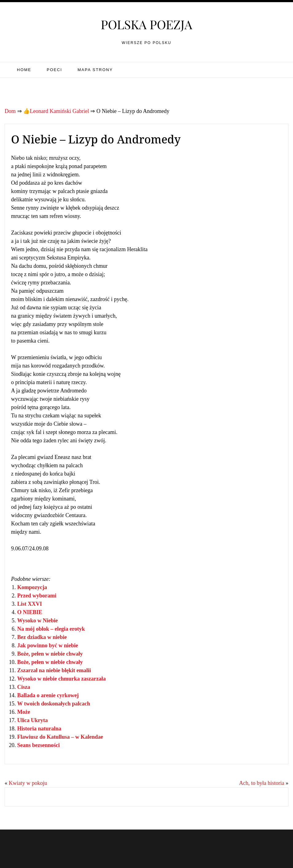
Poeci (54, 70)
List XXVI (30, 604)
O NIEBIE (30, 612)
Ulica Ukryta (32, 720)
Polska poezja (146, 24)
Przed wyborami (37, 596)
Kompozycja (32, 587)
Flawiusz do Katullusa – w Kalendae (60, 737)
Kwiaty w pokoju (28, 783)
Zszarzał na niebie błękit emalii (54, 670)
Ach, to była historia (262, 783)
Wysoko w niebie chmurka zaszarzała (61, 679)
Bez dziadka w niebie (42, 637)
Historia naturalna (39, 729)
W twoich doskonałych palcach (54, 704)
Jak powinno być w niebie (48, 645)
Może (24, 712)
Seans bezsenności (39, 745)
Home (24, 70)
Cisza (24, 687)
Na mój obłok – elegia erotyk (51, 629)
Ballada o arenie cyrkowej (48, 695)
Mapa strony (95, 70)
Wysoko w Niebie (37, 621)
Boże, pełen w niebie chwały (50, 654)
